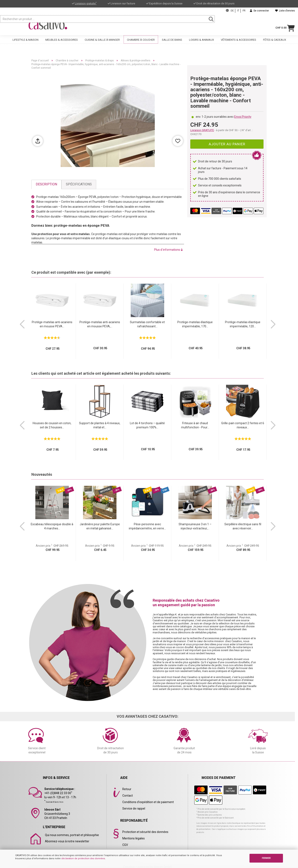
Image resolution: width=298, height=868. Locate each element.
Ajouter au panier (227, 144)
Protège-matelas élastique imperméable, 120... (243, 324)
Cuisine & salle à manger (102, 43)
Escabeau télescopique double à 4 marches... (52, 526)
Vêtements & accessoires (239, 43)
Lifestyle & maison (26, 43)
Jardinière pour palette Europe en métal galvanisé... (100, 526)
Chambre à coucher (141, 43)
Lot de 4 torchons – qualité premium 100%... (147, 425)
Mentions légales (134, 838)
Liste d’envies (285, 11)
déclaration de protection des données (83, 859)
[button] (22, 324)
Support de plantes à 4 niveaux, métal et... (100, 425)
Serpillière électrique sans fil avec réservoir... (243, 526)
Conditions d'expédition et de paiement (148, 802)
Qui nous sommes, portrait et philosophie (72, 835)
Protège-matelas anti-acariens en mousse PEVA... (52, 324)
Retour (127, 789)
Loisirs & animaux (201, 43)
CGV (125, 845)
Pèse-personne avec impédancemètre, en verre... (147, 526)
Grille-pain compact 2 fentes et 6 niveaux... (243, 425)
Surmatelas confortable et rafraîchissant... (147, 324)
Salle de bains (172, 43)
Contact (128, 796)
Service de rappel (134, 809)
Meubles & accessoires (62, 43)
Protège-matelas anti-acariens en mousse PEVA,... (100, 324)
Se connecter (259, 11)
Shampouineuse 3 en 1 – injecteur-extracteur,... (195, 526)
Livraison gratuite (86, 3)
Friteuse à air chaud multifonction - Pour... (195, 425)
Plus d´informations (169, 250)
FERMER (266, 858)
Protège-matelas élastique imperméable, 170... (195, 324)
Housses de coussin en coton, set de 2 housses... (52, 425)
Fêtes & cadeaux (275, 43)
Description (46, 184)
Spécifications (79, 184)
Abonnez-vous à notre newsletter (67, 841)
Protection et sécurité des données (145, 832)
